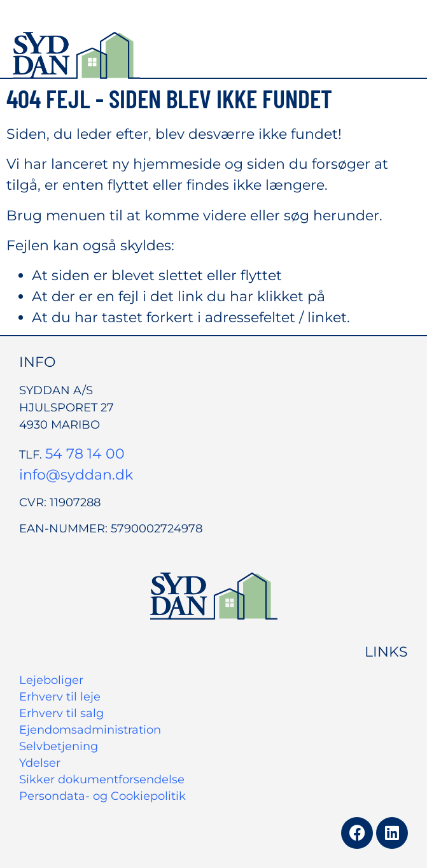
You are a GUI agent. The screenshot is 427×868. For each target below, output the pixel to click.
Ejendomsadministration (90, 730)
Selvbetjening (59, 746)
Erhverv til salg (61, 713)
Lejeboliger (51, 680)
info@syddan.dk (76, 475)
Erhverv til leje (60, 697)
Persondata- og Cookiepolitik (102, 796)
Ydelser (40, 763)
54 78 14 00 (85, 454)
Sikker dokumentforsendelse (102, 779)
